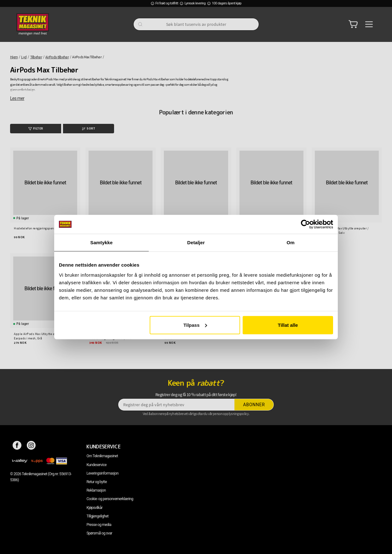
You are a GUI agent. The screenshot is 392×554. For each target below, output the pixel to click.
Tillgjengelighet (97, 516)
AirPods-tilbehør (57, 57)
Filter (36, 128)
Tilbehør (36, 57)
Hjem (14, 57)
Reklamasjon (96, 490)
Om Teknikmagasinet (102, 456)
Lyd (24, 57)
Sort (89, 128)
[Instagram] (31, 447)
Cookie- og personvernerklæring (110, 499)
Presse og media (99, 525)
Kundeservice (96, 465)
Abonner (254, 405)
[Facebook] (17, 447)
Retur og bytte (96, 482)
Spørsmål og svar (99, 533)
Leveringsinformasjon (102, 473)
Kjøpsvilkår (94, 508)
